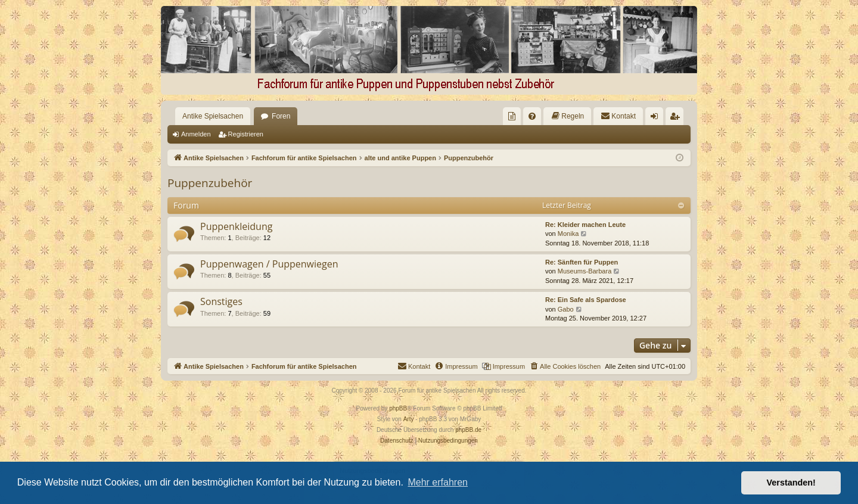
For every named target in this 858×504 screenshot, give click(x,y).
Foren (281, 116)
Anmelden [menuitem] (657, 119)
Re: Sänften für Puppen (582, 262)
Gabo (566, 309)
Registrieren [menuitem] (677, 119)
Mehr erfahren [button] (438, 482)
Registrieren (246, 134)
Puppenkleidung (236, 226)
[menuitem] (512, 116)
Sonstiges (221, 301)
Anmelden (196, 134)
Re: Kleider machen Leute (585, 225)
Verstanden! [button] (791, 483)
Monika (568, 234)
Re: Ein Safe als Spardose (586, 300)
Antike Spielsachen (213, 116)
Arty (409, 419)
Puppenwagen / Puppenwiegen (269, 264)
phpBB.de (468, 430)
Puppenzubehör (210, 183)
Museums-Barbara (585, 271)
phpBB (398, 408)
